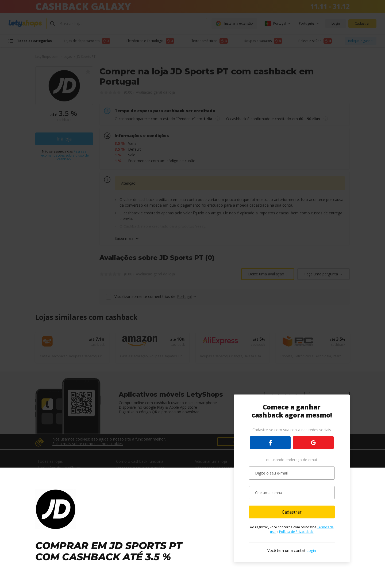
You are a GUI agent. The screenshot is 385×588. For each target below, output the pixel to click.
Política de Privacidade (296, 532)
